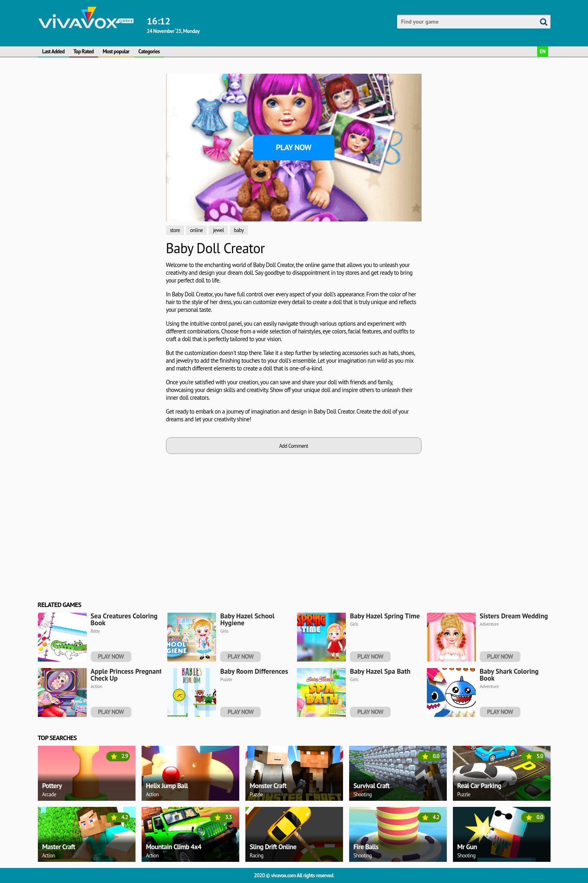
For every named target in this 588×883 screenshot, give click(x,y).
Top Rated (84, 51)
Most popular (116, 51)
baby (239, 230)
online (196, 230)
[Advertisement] (99, 196)
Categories (149, 51)
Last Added (54, 51)
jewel (218, 230)
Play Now (294, 147)
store (175, 230)
